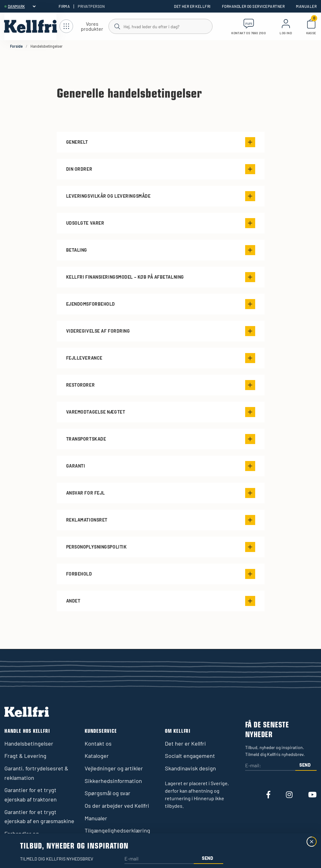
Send (305, 765)
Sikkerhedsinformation (113, 781)
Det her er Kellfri (192, 6)
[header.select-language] (22, 6)
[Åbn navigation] (84, 27)
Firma (64, 6)
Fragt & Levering (25, 756)
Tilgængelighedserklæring (117, 830)
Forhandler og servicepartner (253, 6)
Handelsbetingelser (29, 743)
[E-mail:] (270, 766)
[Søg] (160, 26)
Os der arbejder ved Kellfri (117, 806)
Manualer (306, 6)
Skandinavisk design (190, 768)
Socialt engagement (190, 756)
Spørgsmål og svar (108, 793)
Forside (16, 46)
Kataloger (97, 756)
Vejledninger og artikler (114, 768)
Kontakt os (98, 743)
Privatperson (91, 6)
